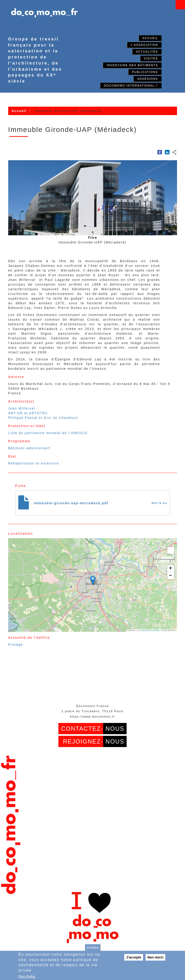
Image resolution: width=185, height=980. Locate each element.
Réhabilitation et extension (34, 463)
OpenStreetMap (151, 630)
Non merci (155, 957)
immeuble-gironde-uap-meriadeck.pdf (71, 503)
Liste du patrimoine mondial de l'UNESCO (48, 433)
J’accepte (134, 957)
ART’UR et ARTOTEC (28, 413)
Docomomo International (131, 85)
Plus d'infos (27, 976)
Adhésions (148, 79)
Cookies (92, 947)
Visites (151, 58)
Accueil (150, 38)
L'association (144, 45)
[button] (93, 580)
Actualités (147, 52)
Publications (145, 72)
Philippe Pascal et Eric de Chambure (43, 418)
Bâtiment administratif (29, 448)
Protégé (16, 645)
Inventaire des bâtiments (132, 65)
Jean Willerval (22, 408)
